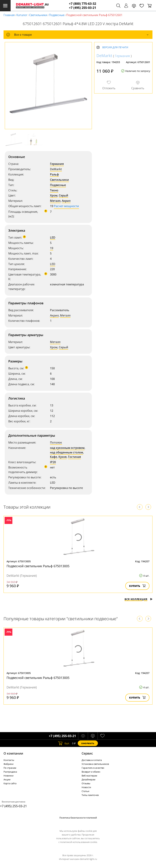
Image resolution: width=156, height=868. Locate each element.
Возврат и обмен (91, 772)
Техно (54, 190)
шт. (64, 743)
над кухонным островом (67, 448)
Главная (9, 15)
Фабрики (8, 764)
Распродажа (10, 772)
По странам (10, 768)
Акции (7, 779)
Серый (64, 195)
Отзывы (86, 783)
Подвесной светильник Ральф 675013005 (38, 566)
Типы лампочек (90, 795)
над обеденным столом (67, 452)
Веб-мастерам (89, 776)
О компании (13, 753)
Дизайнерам (89, 779)
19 (52, 248)
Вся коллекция (139, 599)
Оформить (88, 743)
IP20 (53, 462)
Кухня (63, 457)
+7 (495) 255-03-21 (83, 8)
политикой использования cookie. (79, 842)
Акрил (66, 201)
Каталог (22, 15)
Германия (57, 164)
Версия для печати (115, 47)
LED (53, 237)
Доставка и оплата (92, 760)
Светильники (38, 15)
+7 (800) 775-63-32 (83, 4)
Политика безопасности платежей (78, 818)
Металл (55, 201)
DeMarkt (56, 169)
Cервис (87, 753)
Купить (137, 586)
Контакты (9, 760)
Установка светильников (95, 764)
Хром (54, 195)
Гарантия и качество (93, 768)
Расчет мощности (66, 206)
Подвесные (57, 15)
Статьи (85, 791)
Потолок (56, 442)
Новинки (8, 776)
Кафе (54, 457)
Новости (86, 787)
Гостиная (74, 457)
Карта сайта (10, 783)
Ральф (54, 174)
